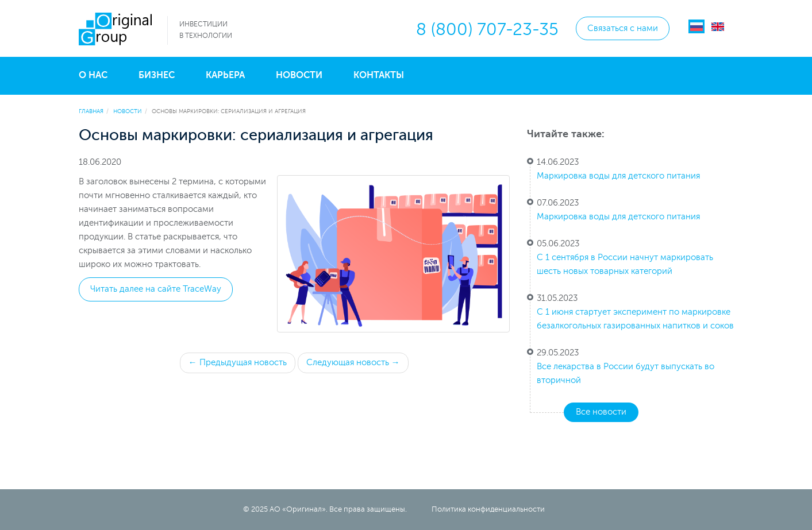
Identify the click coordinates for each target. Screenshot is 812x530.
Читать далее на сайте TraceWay (156, 289)
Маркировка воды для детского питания (618, 176)
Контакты (379, 75)
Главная (91, 111)
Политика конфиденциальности (488, 509)
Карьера (225, 75)
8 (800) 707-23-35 (487, 30)
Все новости (601, 412)
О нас (93, 75)
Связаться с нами (623, 28)
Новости (299, 75)
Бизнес (157, 75)
